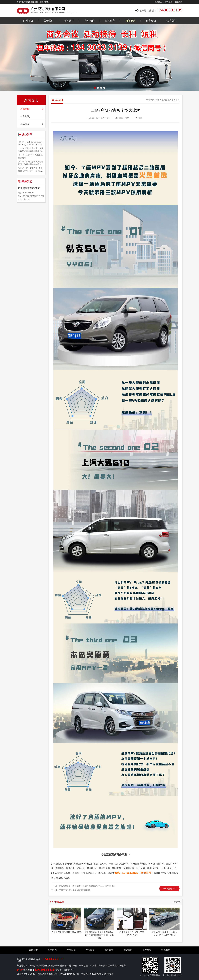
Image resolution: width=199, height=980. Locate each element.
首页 (158, 100)
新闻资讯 (130, 21)
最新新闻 (176, 100)
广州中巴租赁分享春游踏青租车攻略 (74, 890)
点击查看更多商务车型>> (115, 855)
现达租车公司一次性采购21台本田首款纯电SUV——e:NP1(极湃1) (87, 886)
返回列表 (171, 889)
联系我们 (179, 2)
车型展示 (69, 21)
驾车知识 (25, 116)
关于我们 (49, 21)
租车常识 (25, 124)
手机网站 (158, 2)
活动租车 (110, 21)
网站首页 (28, 21)
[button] (95, 88)
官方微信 (168, 2)
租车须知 (151, 21)
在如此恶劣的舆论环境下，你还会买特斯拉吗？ (31, 163)
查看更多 (177, 902)
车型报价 (90, 21)
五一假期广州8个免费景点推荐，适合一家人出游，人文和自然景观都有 (30, 171)
